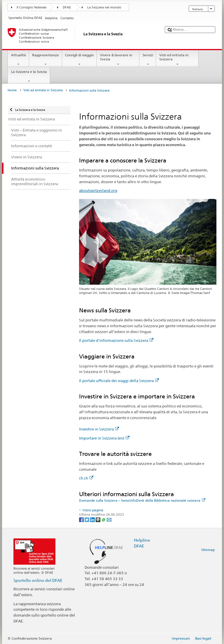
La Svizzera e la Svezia (29, 76)
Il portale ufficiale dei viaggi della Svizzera (119, 381)
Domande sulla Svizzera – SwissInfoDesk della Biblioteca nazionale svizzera (142, 500)
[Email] (109, 519)
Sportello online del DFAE (38, 580)
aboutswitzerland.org (98, 190)
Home (12, 90)
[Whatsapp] (104, 519)
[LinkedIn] (93, 519)
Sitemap (208, 550)
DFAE (67, 7)
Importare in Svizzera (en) (104, 438)
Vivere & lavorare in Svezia (118, 60)
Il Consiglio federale (32, 7)
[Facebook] (82, 519)
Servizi (148, 60)
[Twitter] (87, 519)
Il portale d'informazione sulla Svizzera (116, 340)
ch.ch (86, 478)
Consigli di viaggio (79, 60)
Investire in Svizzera (99, 429)
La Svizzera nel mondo (104, 7)
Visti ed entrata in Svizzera (177, 60)
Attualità (18, 60)
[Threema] (98, 519)
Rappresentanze (46, 60)
